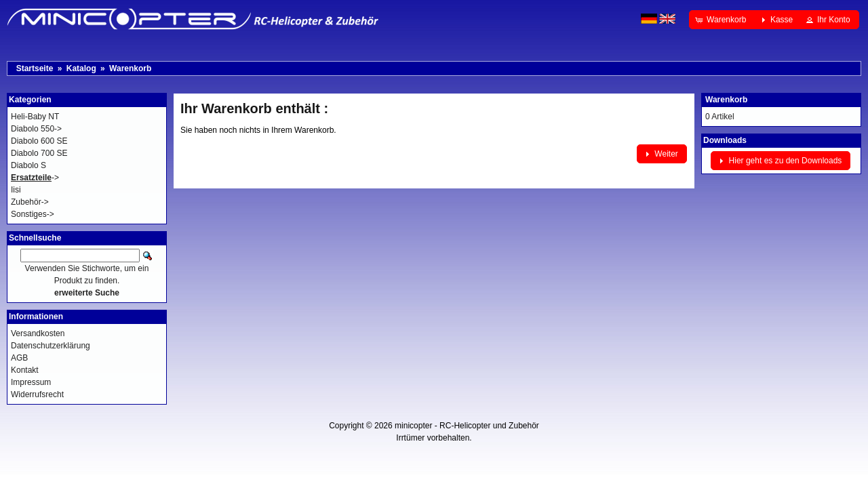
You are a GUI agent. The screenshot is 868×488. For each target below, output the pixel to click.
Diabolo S (28, 165)
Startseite (35, 68)
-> (35, 178)
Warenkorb (130, 68)
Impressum (31, 382)
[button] (722, 20)
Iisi (16, 190)
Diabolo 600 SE (39, 141)
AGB (19, 358)
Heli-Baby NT (35, 117)
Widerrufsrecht (37, 394)
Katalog (81, 68)
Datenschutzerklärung (51, 346)
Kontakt (25, 370)
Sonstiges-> (33, 214)
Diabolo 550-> (36, 129)
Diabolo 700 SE (39, 153)
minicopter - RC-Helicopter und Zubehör (467, 426)
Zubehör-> (30, 202)
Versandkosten (38, 333)
